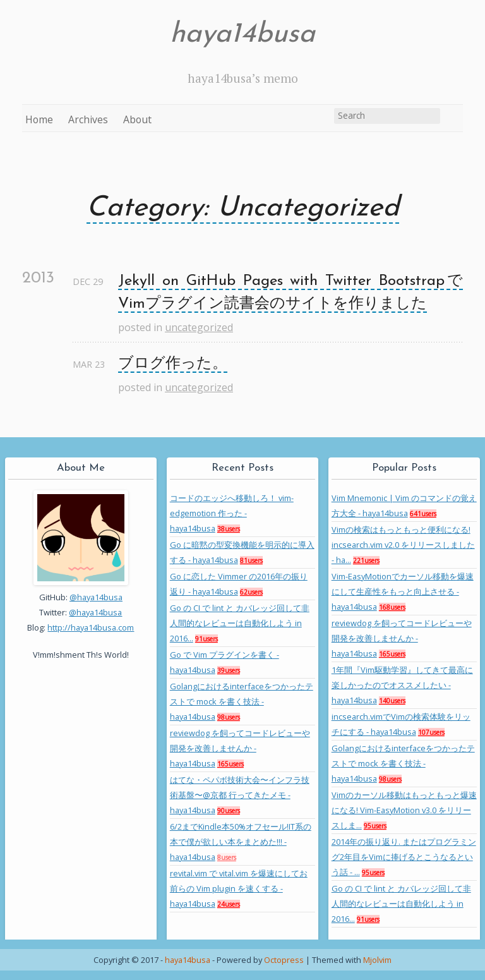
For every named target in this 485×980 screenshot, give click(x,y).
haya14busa (242, 35)
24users (229, 904)
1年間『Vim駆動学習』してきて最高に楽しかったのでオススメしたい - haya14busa (402, 685)
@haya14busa (96, 597)
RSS (453, 118)
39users (229, 670)
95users (375, 826)
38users (229, 529)
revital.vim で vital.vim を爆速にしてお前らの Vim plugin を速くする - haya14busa (239, 888)
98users (229, 717)
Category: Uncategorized (243, 209)
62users (251, 592)
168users (392, 607)
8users (227, 857)
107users (431, 732)
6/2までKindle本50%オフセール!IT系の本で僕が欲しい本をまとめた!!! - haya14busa (241, 842)
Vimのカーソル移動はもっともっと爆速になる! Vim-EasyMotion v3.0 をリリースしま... (404, 810)
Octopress (284, 960)
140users (392, 701)
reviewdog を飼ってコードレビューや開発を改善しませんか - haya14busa (240, 748)
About (137, 119)
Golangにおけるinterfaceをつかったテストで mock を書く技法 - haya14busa (242, 701)
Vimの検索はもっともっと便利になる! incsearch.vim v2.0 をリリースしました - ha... (403, 545)
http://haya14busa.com (91, 627)
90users (229, 811)
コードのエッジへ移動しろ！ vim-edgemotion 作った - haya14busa (232, 513)
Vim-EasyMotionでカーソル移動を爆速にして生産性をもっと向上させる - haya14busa (403, 591)
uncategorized (199, 327)
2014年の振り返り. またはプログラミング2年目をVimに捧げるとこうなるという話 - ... (404, 857)
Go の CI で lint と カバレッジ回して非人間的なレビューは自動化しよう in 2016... (240, 623)
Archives (88, 119)
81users (251, 560)
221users (366, 560)
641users (423, 514)
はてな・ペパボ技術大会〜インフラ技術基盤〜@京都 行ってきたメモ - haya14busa (240, 795)
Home (39, 119)
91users (207, 639)
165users (231, 764)
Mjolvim (377, 960)
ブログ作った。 (173, 364)
